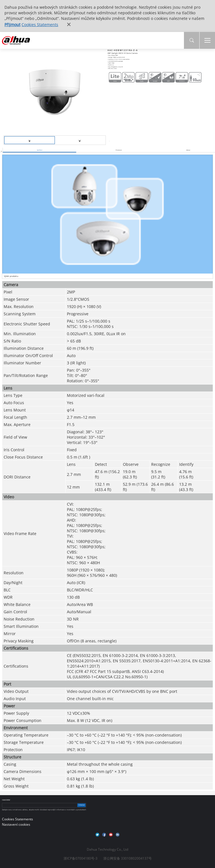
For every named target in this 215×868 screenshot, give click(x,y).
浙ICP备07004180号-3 (80, 858)
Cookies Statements (40, 25)
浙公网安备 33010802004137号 (128, 858)
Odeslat (81, 805)
